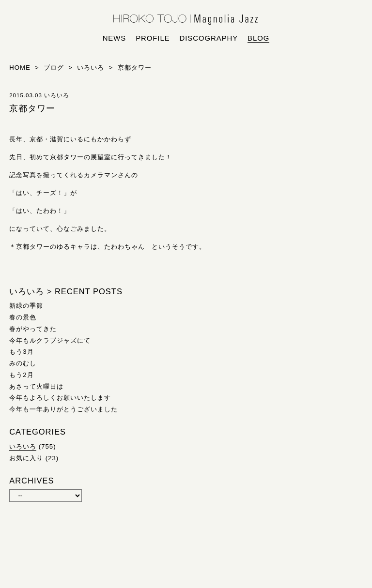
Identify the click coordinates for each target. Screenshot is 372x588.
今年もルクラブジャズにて (50, 340)
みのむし (23, 363)
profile (153, 38)
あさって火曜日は (36, 386)
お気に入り (26, 458)
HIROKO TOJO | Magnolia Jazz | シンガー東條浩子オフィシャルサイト (186, 20)
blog (258, 38)
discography (209, 38)
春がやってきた (33, 329)
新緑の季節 (26, 306)
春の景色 (23, 317)
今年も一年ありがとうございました (63, 409)
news (115, 38)
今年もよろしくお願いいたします (60, 398)
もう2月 (21, 375)
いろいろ (23, 446)
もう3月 (21, 352)
